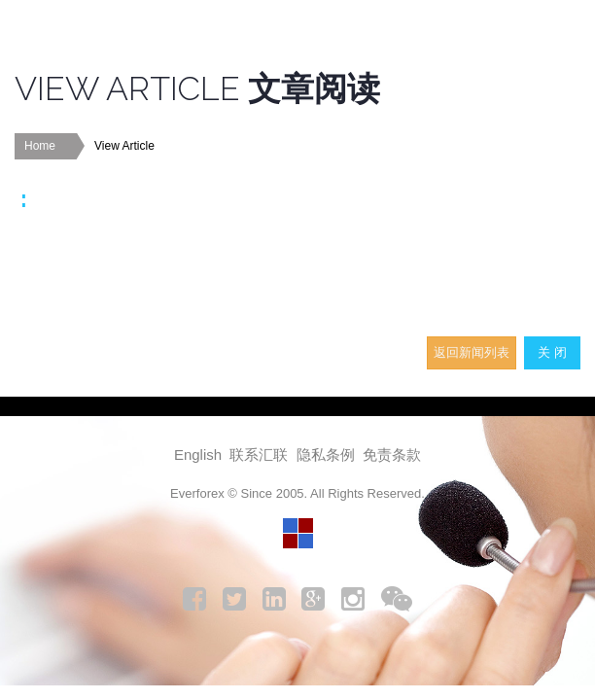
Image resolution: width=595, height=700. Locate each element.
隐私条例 (326, 455)
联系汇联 (259, 455)
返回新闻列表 (472, 352)
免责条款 (392, 455)
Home (40, 146)
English (198, 455)
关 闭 (552, 352)
